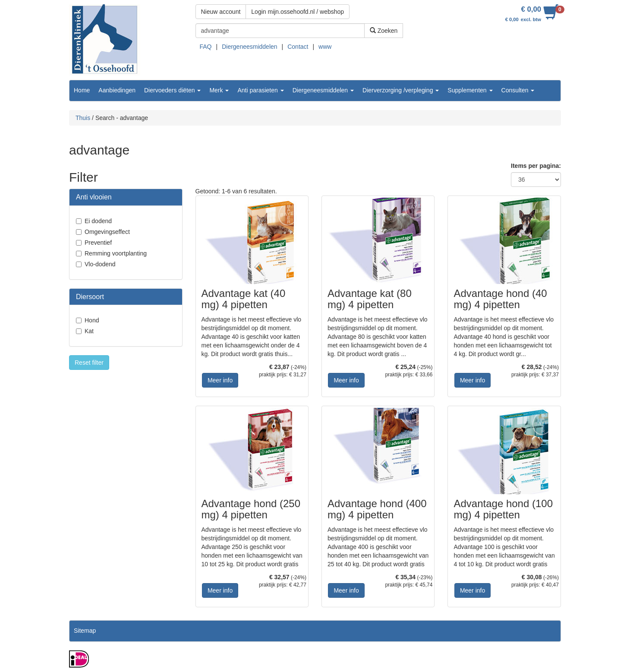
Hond (92, 320)
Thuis (83, 118)
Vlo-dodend (100, 264)
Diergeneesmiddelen (249, 47)
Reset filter (89, 363)
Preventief (98, 243)
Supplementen (470, 90)
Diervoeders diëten (172, 90)
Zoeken (384, 31)
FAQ (206, 47)
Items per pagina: (536, 166)
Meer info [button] (220, 380)
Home (82, 90)
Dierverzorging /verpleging (401, 90)
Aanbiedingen (117, 90)
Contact (298, 47)
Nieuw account (221, 12)
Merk (219, 90)
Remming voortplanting (116, 253)
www (325, 47)
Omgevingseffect (107, 232)
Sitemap (85, 631)
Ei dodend (98, 221)
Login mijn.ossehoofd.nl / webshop (298, 12)
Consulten (518, 90)
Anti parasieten (260, 90)
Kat (89, 331)
